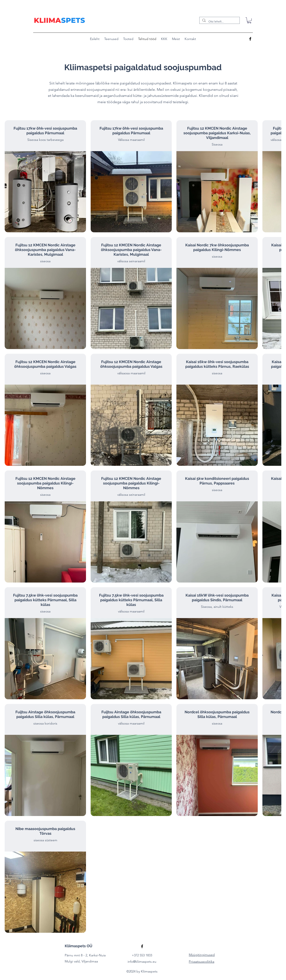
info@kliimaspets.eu (142, 962)
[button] (249, 20)
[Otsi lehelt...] (219, 21)
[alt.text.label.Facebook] (250, 39)
